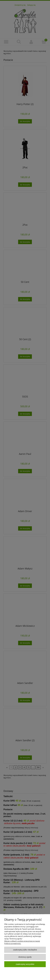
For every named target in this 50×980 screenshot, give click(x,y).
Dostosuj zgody (25, 957)
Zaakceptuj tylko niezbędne (25, 950)
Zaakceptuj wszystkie (25, 964)
